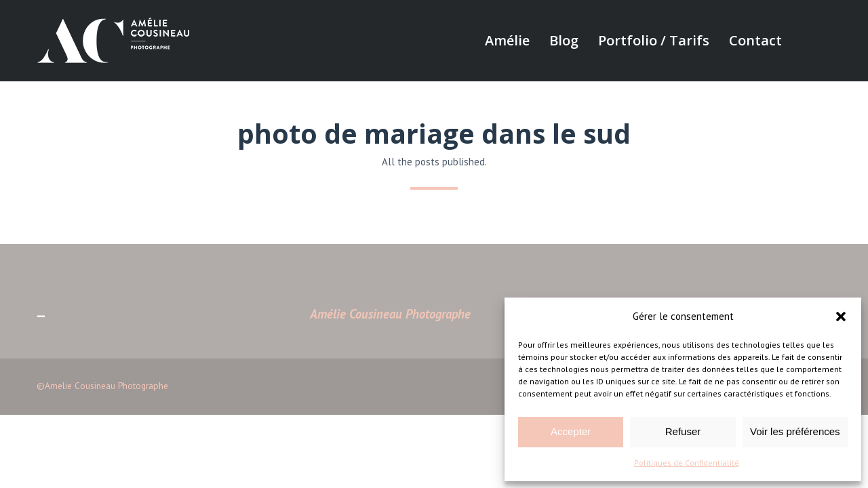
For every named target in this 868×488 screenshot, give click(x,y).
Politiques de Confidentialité (687, 463)
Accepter (571, 431)
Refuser (683, 431)
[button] (841, 317)
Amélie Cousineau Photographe (390, 314)
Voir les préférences (795, 431)
